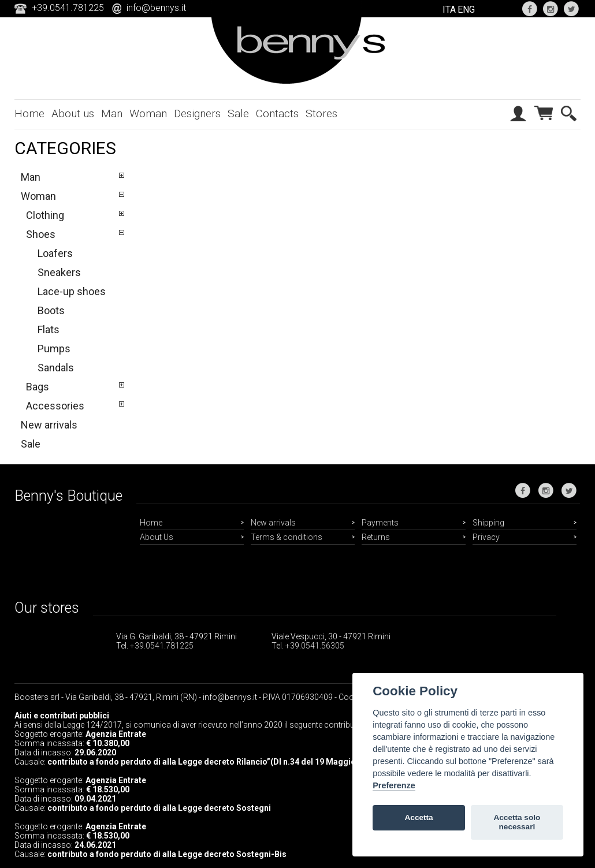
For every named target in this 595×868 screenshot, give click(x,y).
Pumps (54, 349)
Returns (376, 537)
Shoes (41, 234)
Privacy (486, 537)
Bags (38, 387)
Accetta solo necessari (517, 822)
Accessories (55, 406)
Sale (238, 113)
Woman (148, 113)
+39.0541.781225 (162, 646)
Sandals (56, 368)
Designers (197, 113)
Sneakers (59, 272)
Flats (49, 329)
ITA (449, 10)
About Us (157, 537)
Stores (321, 113)
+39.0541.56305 (315, 646)
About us (73, 113)
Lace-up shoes (72, 291)
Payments (380, 523)
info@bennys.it (156, 8)
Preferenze (394, 785)
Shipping (488, 523)
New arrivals (49, 425)
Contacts (277, 113)
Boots (51, 310)
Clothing (45, 215)
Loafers (55, 253)
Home (29, 113)
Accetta (419, 817)
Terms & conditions (287, 537)
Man (112, 113)
